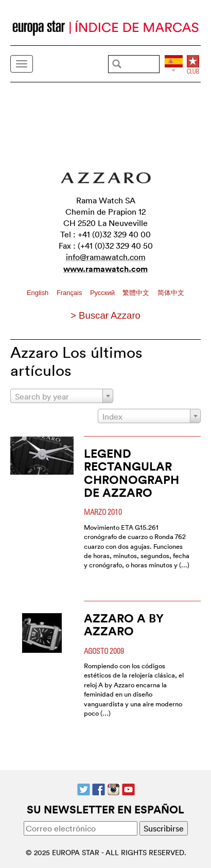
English (39, 293)
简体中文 (171, 293)
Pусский (103, 293)
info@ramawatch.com (106, 257)
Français (70, 293)
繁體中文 (137, 293)
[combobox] (62, 396)
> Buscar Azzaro (105, 315)
